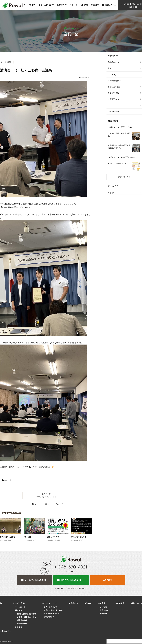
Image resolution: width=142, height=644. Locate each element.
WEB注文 (108, 580)
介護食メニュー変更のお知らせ (121, 127)
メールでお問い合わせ (35, 580)
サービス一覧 (20, 607)
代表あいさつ (105, 610)
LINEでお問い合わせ (71, 580)
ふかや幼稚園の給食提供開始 (119, 135)
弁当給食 (19, 627)
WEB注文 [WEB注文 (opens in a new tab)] (95, 5)
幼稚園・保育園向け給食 (27, 617)
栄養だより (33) (114, 87)
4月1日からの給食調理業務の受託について (119, 147)
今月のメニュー (7, 631)
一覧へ (46, 504)
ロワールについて (46, 5)
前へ (34, 504)
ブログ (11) (115, 105)
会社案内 (84, 5)
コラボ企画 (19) (114, 81)
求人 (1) (111, 68)
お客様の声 (62, 5)
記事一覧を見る (124, 177)
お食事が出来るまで (52, 614)
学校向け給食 (22, 620)
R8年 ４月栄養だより (118, 163)
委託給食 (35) (113, 62)
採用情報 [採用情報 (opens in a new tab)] (103, 614)
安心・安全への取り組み (53, 610)
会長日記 (8, 480)
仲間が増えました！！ (46, 497)
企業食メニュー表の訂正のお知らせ (123, 157)
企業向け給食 (22, 624)
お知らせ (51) (113, 112)
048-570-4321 (73, 567)
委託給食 (19, 610)
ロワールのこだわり (52, 607)
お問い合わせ (111, 5)
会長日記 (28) (113, 93)
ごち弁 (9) (112, 75)
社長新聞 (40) (113, 99)
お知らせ (73, 5)
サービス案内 (30, 5)
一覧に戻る (7, 62)
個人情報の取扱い (6, 641)
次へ (58, 504)
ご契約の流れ (49, 617)
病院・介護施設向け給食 (27, 614)
